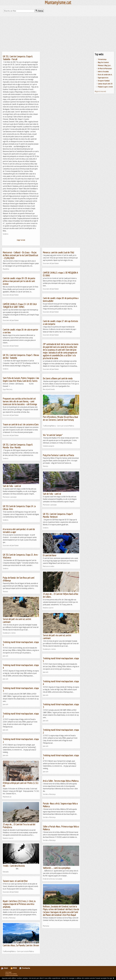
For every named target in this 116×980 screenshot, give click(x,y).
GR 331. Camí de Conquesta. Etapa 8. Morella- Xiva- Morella (18, 446)
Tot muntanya (102, 59)
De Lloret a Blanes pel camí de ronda (58, 378)
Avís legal (8, 972)
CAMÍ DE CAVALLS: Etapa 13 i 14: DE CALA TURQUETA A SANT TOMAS (20, 305)
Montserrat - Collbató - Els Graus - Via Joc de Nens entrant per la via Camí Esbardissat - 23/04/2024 (21, 255)
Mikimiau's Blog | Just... (105, 65)
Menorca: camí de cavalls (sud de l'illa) (59, 252)
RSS (14, 968)
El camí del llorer (50, 555)
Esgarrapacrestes (103, 78)
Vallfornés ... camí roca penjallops (57, 868)
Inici (6, 968)
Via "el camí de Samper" (53, 435)
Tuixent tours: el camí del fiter (15, 881)
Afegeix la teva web (100, 91)
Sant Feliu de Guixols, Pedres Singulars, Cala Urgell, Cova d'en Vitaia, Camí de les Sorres (21, 379)
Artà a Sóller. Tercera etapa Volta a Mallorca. (61, 781)
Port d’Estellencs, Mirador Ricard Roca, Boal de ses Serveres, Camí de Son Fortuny (60, 418)
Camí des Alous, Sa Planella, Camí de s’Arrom (21, 945)
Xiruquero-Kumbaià (104, 81)
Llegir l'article (21, 240)
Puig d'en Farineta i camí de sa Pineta (58, 455)
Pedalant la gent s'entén (105, 87)
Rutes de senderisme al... (105, 75)
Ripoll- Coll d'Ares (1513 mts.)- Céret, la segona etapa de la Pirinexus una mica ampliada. (19, 904)
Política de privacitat (11, 975)
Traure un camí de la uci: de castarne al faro (21, 424)
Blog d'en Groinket (103, 62)
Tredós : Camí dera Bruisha (14, 866)
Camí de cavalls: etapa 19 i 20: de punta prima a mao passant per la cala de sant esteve (19, 281)
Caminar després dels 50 (105, 84)
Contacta (25, 968)
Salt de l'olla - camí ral (12, 486)
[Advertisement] (58, 34)
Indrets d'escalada (103, 72)
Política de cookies (11, 974)
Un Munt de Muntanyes (105, 68)
